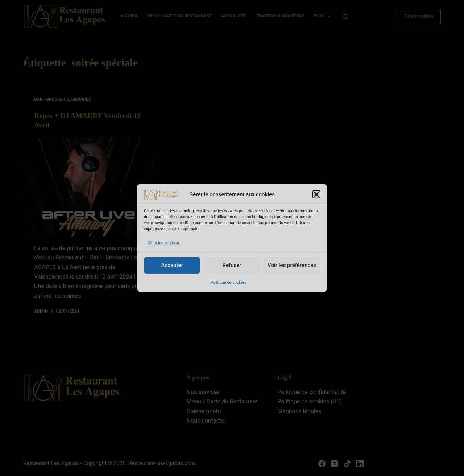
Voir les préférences (292, 265)
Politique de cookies (228, 282)
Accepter (172, 265)
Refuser (232, 265)
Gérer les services (163, 243)
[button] (316, 194)
